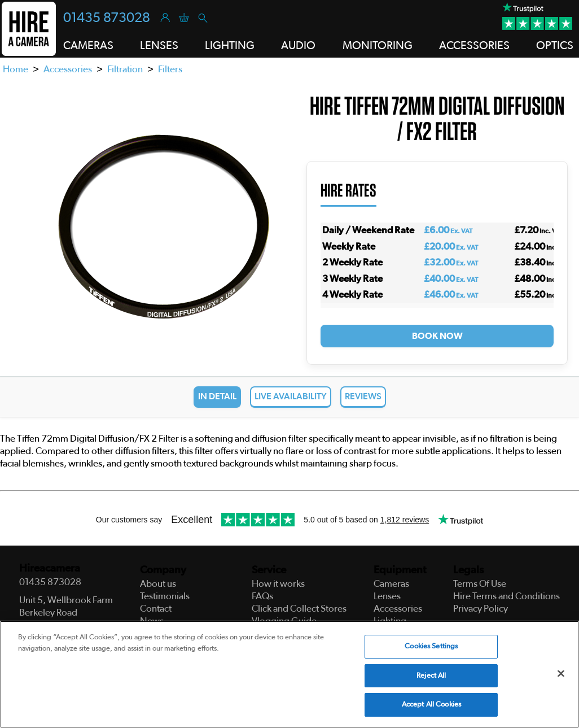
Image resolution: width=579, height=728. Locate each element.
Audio (298, 46)
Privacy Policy (481, 609)
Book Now (437, 336)
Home (16, 69)
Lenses (159, 46)
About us (158, 584)
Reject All (431, 676)
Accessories (474, 46)
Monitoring (378, 46)
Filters (170, 69)
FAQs (262, 596)
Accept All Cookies (431, 705)
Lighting (230, 46)
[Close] (561, 674)
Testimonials (165, 596)
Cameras (88, 46)
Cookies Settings (431, 646)
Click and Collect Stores (299, 609)
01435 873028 (107, 18)
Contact (156, 609)
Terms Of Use (480, 584)
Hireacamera (50, 568)
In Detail (217, 396)
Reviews (363, 396)
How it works (278, 584)
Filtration (125, 69)
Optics (555, 46)
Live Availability (291, 396)
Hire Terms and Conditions (506, 596)
